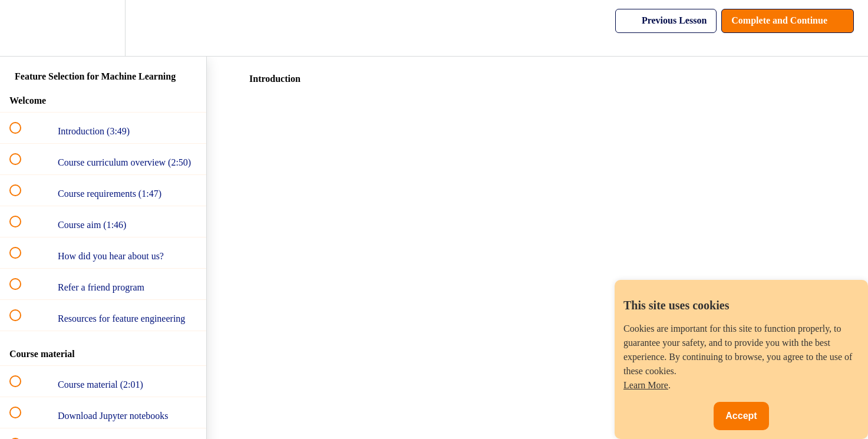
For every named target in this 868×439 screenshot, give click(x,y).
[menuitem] (103, 28)
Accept (741, 416)
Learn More (646, 385)
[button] (22, 28)
